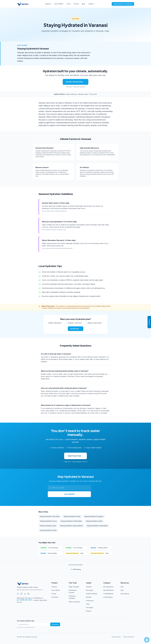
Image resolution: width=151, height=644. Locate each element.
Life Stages (90, 608)
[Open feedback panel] (149, 322)
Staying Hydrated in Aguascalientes (71, 526)
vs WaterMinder (108, 594)
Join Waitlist (69, 494)
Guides (92, 4)
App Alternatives (109, 590)
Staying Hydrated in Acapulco (94, 516)
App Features (125, 594)
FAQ (122, 587)
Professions (90, 601)
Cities (88, 604)
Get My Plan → (76, 329)
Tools (69, 4)
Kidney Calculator (74, 602)
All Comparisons (108, 587)
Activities (89, 587)
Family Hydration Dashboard (123, 4)
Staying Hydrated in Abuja (72, 516)
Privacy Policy (116, 637)
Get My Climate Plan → (75, 82)
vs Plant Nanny (108, 597)
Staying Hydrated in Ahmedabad (97, 526)
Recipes (89, 611)
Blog (83, 4)
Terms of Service (129, 637)
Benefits (89, 597)
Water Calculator (74, 587)
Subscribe (55, 624)
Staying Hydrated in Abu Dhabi (50, 516)
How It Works (59, 4)
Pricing (76, 4)
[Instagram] (21, 594)
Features (48, 4)
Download (55, 597)
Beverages (90, 590)
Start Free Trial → (75, 456)
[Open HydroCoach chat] (147, 640)
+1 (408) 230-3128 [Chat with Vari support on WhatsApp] (24, 600)
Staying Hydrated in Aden (94, 521)
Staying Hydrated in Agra (48, 526)
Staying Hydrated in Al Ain (48, 530)
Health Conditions (92, 594)
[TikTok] (25, 594)
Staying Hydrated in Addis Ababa (71, 521)
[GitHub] (28, 594)
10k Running (76, 569)
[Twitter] (18, 594)
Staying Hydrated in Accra (48, 521)
